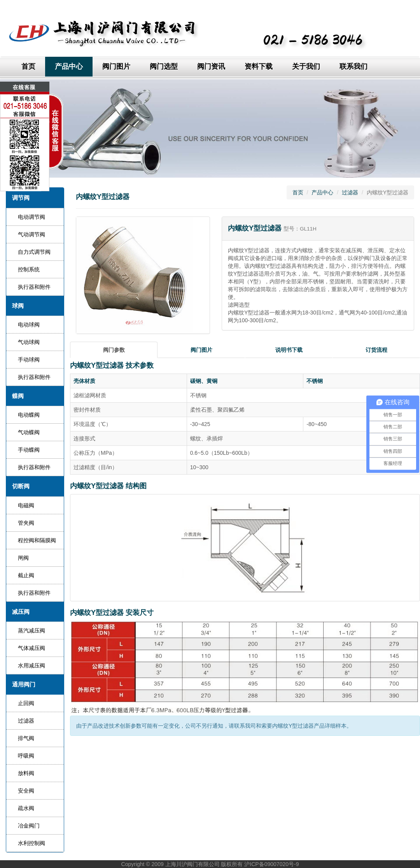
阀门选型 (164, 66)
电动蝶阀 (29, 415)
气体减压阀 (31, 648)
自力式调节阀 (34, 252)
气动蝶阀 (29, 432)
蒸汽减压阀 (31, 630)
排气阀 (26, 738)
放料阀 (26, 773)
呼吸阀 (26, 756)
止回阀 (26, 703)
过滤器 (26, 721)
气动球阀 (29, 342)
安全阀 (26, 791)
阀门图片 (116, 66)
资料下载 (259, 66)
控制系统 (29, 269)
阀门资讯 (211, 66)
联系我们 (353, 66)
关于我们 (306, 66)
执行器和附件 (34, 287)
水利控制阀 (31, 843)
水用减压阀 (31, 665)
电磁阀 (26, 505)
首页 (28, 66)
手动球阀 (29, 360)
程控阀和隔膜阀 (37, 540)
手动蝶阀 (29, 450)
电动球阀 (29, 325)
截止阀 (26, 575)
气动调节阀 (31, 234)
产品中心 (69, 66)
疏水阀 (26, 808)
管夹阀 (26, 523)
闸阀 (23, 558)
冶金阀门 (29, 826)
